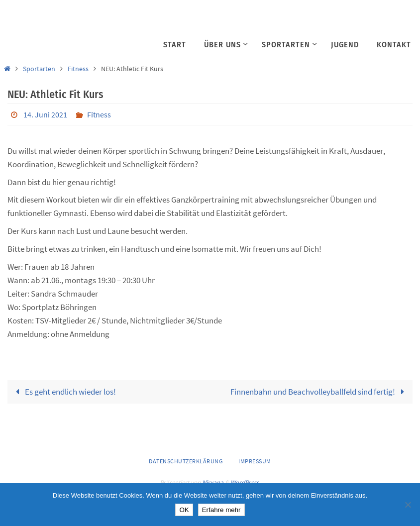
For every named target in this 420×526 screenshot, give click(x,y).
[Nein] (408, 505)
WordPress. (245, 482)
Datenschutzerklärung (186, 461)
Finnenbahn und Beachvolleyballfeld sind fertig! (319, 392)
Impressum (255, 461)
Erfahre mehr (221, 510)
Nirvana (213, 482)
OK (184, 510)
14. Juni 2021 (45, 114)
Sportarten (39, 69)
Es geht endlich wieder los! (64, 392)
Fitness (78, 69)
